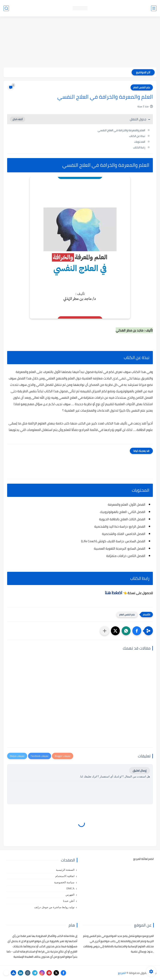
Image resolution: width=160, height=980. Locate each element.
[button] (137, 631)
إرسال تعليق (140, 771)
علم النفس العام (142, 87)
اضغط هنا (113, 593)
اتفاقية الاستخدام (65, 876)
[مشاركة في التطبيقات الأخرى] (105, 631)
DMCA (70, 888)
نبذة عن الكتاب (137, 136)
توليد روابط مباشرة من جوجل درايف (54, 907)
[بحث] (6, 8)
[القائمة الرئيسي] (154, 8)
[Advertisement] (80, 42)
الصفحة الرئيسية (65, 870)
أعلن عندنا (69, 901)
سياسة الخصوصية (64, 882)
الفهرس (70, 895)
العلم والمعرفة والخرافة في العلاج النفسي (121, 130)
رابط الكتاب (139, 147)
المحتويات (140, 142)
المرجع (122, 973)
